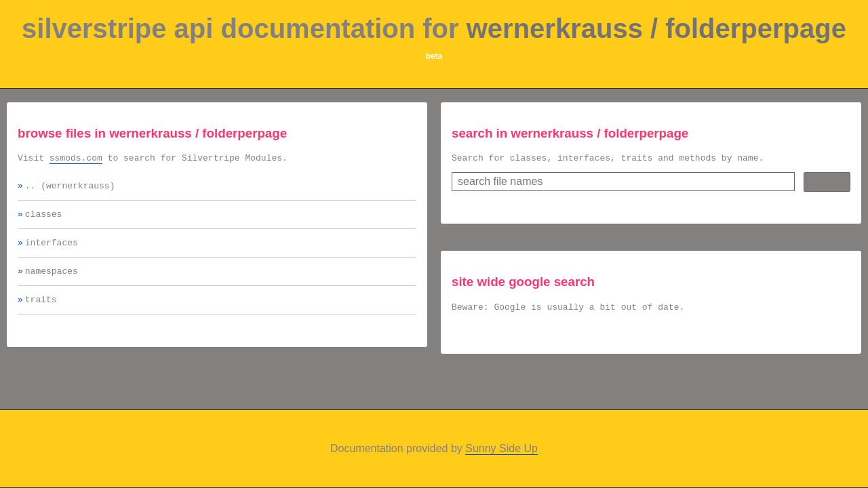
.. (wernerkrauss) (70, 189)
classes (44, 220)
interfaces (52, 250)
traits (41, 311)
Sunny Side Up (501, 448)
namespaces (52, 281)
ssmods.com (76, 159)
